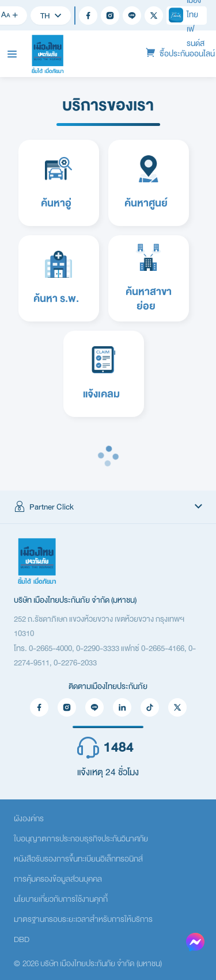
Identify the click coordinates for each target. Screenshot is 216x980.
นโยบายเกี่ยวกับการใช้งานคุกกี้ (61, 899)
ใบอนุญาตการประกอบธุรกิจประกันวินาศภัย (81, 839)
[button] (108, 507)
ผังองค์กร (29, 819)
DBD (22, 939)
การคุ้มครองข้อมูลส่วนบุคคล (58, 879)
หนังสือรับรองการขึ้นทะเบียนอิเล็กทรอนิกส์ (78, 859)
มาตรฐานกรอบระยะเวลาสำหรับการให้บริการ (83, 919)
